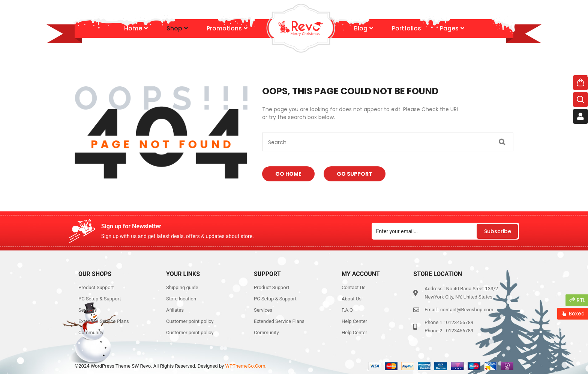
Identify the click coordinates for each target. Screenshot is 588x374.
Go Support (355, 174)
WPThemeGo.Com (245, 366)
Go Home (288, 174)
